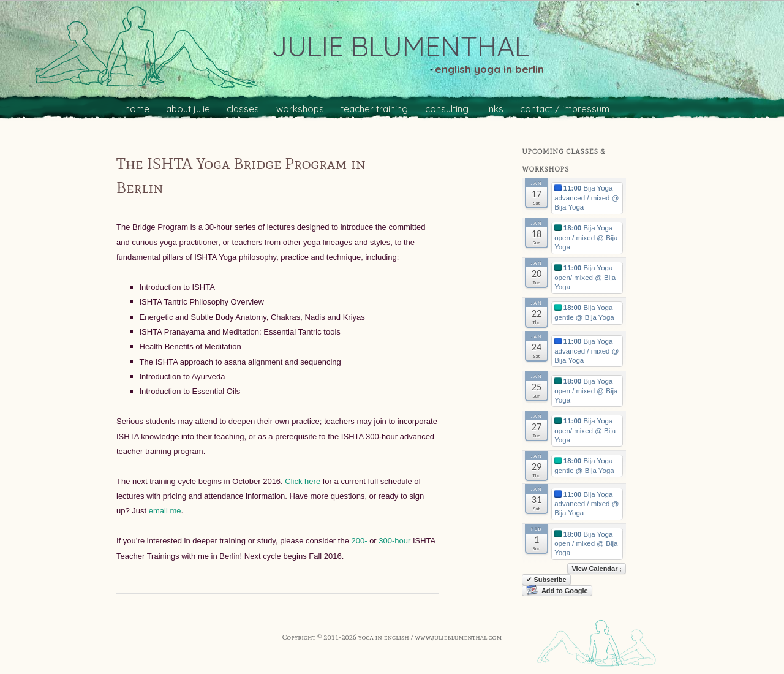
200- (359, 541)
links (494, 109)
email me (165, 511)
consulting (447, 109)
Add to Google (557, 591)
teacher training (374, 109)
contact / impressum (565, 109)
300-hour (394, 541)
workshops (300, 109)
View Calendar (596, 569)
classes (243, 109)
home (137, 109)
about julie (188, 109)
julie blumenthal (400, 46)
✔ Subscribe (546, 580)
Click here (302, 481)
